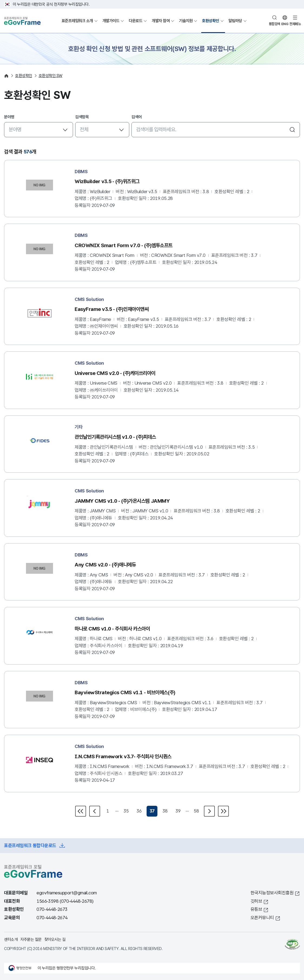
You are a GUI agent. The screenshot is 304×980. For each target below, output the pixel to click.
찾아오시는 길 (55, 939)
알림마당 (235, 21)
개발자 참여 (161, 21)
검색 (292, 130)
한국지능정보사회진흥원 (272, 893)
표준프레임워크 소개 (77, 21)
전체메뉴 (295, 24)
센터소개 (11, 939)
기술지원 (186, 21)
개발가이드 (111, 21)
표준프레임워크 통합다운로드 (30, 846)
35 (126, 811)
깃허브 (256, 901)
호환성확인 (211, 21)
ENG (285, 24)
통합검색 (275, 24)
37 (152, 811)
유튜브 (256, 909)
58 (196, 811)
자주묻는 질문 (31, 939)
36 (139, 811)
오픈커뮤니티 (262, 918)
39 (178, 811)
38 (165, 811)
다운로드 (136, 21)
